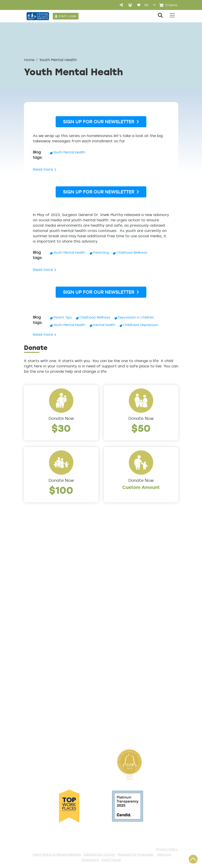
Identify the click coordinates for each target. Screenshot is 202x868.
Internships (35, 588)
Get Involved (117, 645)
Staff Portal (111, 860)
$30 (61, 428)
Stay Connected (121, 724)
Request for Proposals (136, 854)
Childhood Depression (141, 325)
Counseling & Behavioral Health (128, 584)
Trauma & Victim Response (131, 616)
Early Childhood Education (130, 594)
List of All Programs (44, 660)
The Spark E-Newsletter (128, 731)
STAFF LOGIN (67, 16)
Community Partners (45, 602)
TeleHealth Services (44, 667)
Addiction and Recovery (128, 566)
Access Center (39, 645)
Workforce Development (129, 623)
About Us (33, 559)
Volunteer (114, 688)
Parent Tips (63, 317)
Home (29, 60)
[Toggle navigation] (172, 15)
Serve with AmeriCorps (127, 695)
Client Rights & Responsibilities (57, 854)
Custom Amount (141, 487)
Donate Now (61, 418)
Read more (45, 169)
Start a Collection (122, 673)
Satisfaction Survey (44, 674)
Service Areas (118, 559)
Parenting (101, 252)
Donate (111, 652)
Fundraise (114, 717)
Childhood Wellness (132, 252)
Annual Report (38, 595)
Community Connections (129, 573)
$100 (61, 490)
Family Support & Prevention (133, 601)
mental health (104, 325)
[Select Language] (150, 5)
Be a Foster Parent (123, 710)
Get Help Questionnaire (48, 652)
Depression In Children (136, 317)
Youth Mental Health (69, 152)
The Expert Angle (41, 623)
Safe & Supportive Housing (131, 609)
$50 (141, 428)
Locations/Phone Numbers (51, 573)
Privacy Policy (167, 849)
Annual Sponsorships (125, 680)
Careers (32, 581)
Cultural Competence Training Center (46, 613)
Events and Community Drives (127, 663)
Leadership (35, 566)
